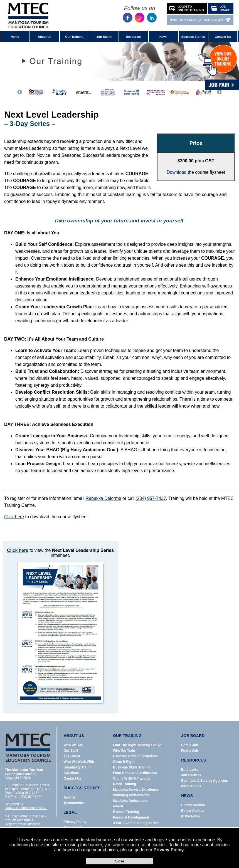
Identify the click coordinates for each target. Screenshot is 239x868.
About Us (45, 37)
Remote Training (126, 812)
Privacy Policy (169, 850)
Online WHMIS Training (131, 778)
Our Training (74, 37)
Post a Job (190, 745)
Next (219, 92)
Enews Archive (193, 805)
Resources (134, 37)
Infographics (191, 786)
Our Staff (71, 751)
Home (15, 37)
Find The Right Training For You (138, 745)
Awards (69, 797)
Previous (20, 92)
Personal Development (131, 817)
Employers (190, 770)
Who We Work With (79, 762)
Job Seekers (191, 775)
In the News (190, 816)
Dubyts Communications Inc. (26, 808)
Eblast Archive (193, 811)
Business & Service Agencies (204, 781)
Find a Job (189, 751)
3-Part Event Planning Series (136, 823)
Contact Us (223, 37)
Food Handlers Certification (135, 773)
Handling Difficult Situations (135, 756)
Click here (14, 517)
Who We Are (73, 745)
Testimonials (73, 803)
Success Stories (193, 37)
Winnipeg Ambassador (131, 795)
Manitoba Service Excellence (136, 790)
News (163, 37)
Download (177, 172)
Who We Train (124, 751)
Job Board (104, 37)
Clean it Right (124, 762)
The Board (72, 756)
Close (119, 861)
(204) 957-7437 (151, 498)
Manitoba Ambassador (131, 801)
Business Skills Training (132, 767)
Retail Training (125, 784)
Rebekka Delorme (104, 498)
